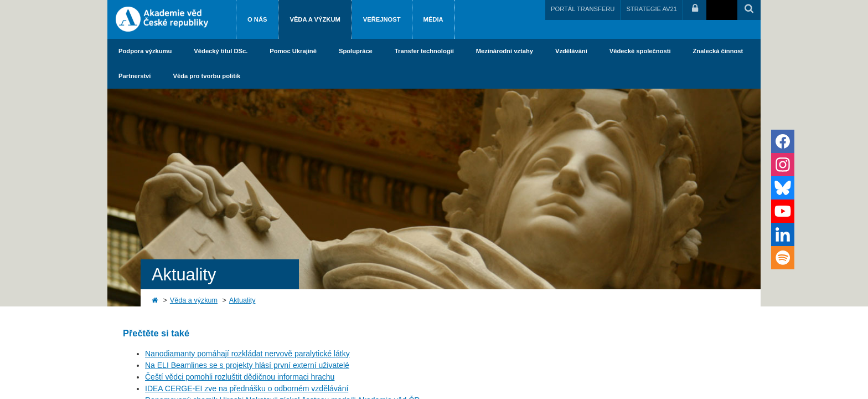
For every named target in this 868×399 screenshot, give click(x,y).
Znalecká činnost (718, 51)
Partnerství (135, 76)
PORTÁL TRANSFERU (583, 9)
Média (433, 19)
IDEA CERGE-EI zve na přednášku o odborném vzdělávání (247, 388)
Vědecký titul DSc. (221, 51)
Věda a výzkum (315, 19)
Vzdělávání (571, 51)
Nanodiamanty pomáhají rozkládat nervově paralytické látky (247, 354)
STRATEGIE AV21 (652, 9)
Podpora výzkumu (145, 51)
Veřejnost (382, 19)
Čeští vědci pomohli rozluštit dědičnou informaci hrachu (240, 377)
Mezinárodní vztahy (505, 51)
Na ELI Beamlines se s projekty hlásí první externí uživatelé (247, 365)
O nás (257, 19)
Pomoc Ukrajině (293, 51)
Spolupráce (356, 51)
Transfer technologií (424, 51)
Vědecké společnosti (640, 51)
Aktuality (242, 300)
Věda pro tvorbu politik (206, 76)
